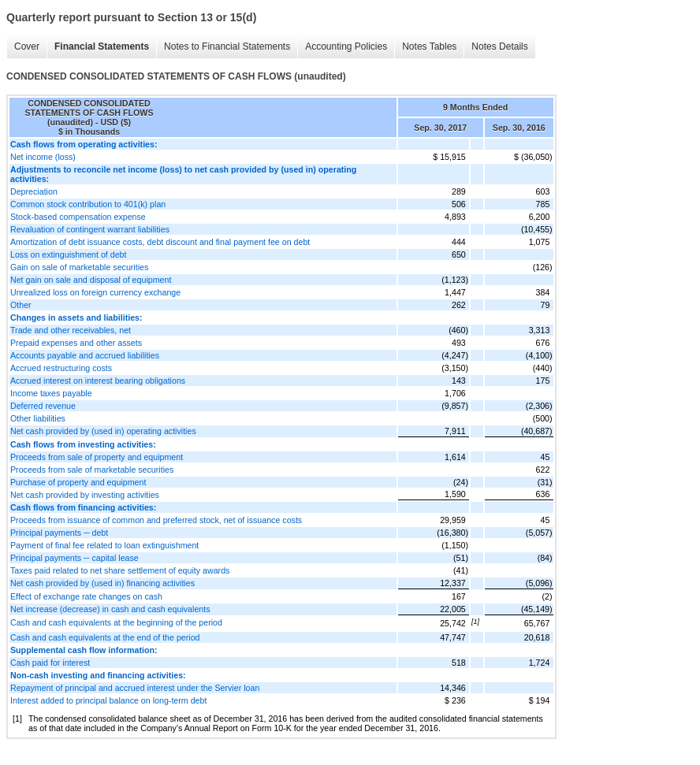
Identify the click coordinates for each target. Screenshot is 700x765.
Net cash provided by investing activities (85, 495)
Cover (27, 46)
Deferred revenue (43, 406)
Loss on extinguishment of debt (69, 254)
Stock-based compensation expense (78, 217)
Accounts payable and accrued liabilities (85, 355)
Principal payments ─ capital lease (74, 558)
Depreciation (34, 191)
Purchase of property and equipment (78, 482)
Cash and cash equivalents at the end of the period (105, 637)
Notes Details (499, 46)
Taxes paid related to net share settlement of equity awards (120, 570)
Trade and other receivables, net (71, 330)
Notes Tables (429, 46)
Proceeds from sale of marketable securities (92, 470)
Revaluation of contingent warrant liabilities (90, 229)
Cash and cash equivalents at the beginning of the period (116, 622)
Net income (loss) (43, 157)
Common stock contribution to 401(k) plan (88, 204)
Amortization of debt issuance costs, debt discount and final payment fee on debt (160, 242)
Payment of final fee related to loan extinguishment (104, 545)
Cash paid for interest (50, 663)
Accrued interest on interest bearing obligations (98, 381)
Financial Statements (102, 46)
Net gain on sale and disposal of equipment (91, 280)
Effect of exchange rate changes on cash (86, 596)
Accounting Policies (346, 46)
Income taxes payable (51, 393)
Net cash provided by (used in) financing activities (102, 583)
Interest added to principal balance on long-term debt (108, 700)
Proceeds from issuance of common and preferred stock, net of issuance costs (156, 520)
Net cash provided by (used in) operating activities (103, 431)
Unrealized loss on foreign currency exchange (95, 292)
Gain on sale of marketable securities (79, 267)
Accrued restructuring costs (61, 368)
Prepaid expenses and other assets (76, 343)
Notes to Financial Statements (227, 46)
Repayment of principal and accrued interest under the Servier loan (135, 688)
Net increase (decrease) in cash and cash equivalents (110, 609)
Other (21, 305)
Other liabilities (38, 418)
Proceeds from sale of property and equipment (97, 457)
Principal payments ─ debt (59, 533)
